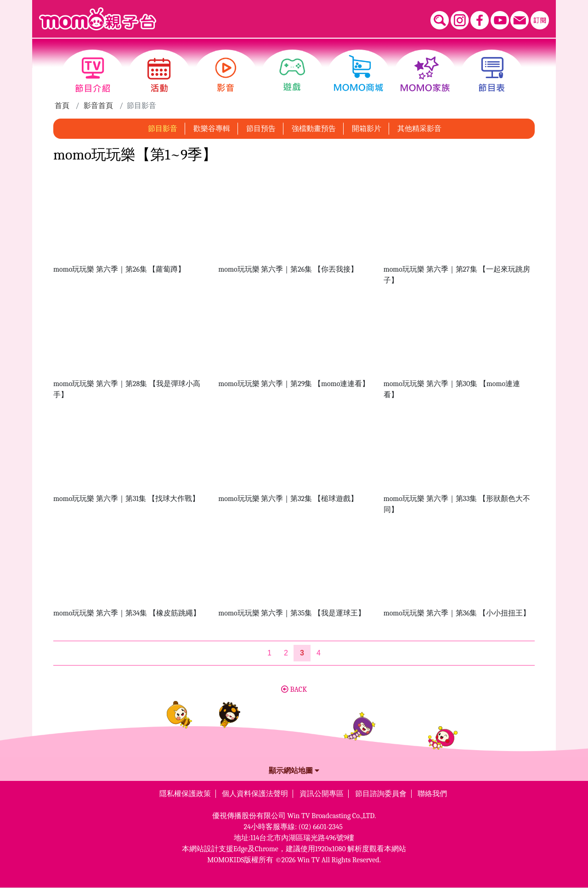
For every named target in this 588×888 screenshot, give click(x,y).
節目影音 (163, 129)
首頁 (62, 106)
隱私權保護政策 (185, 794)
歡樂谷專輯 (212, 129)
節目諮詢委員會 (381, 794)
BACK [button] (294, 689)
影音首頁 (98, 106)
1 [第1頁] (269, 653)
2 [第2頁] (286, 653)
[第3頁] (302, 653)
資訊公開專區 (322, 794)
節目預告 (261, 129)
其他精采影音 (419, 129)
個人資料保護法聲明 (255, 794)
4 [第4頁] (319, 653)
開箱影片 (367, 129)
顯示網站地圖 (294, 771)
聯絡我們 (432, 794)
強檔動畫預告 (314, 129)
